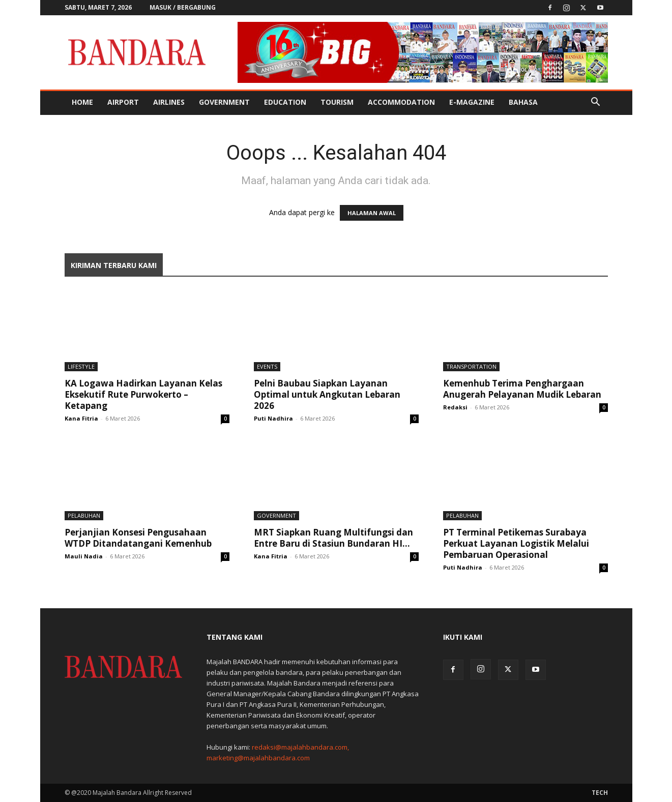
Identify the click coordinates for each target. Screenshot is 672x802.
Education (285, 102)
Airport (123, 102)
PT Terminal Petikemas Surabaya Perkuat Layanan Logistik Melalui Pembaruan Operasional (516, 543)
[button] (596, 103)
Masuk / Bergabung (183, 7)
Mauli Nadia (84, 556)
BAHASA (523, 102)
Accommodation (401, 102)
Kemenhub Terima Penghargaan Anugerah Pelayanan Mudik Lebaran (522, 389)
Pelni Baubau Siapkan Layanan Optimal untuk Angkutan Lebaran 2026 (327, 394)
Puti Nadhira (273, 418)
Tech (600, 793)
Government (224, 102)
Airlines (169, 102)
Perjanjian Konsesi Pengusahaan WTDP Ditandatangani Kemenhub (138, 538)
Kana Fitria (81, 418)
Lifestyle (81, 366)
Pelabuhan (84, 515)
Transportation (471, 366)
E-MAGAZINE (472, 102)
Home (82, 102)
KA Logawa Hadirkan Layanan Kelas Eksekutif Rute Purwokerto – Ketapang (143, 394)
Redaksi (455, 407)
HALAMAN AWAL (372, 213)
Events (267, 366)
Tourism (337, 102)
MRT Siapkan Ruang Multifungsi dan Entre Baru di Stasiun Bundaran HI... (333, 538)
